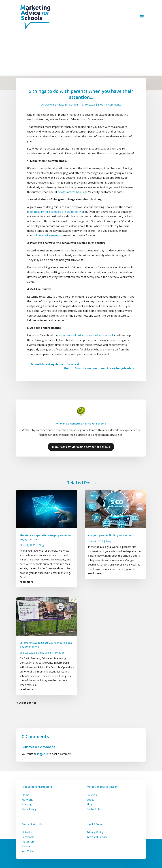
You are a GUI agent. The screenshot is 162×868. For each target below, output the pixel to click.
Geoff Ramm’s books (71, 192)
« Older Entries (26, 703)
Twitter (26, 846)
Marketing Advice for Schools (61, 105)
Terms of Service (97, 837)
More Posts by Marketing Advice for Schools (81, 447)
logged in (43, 754)
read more (26, 582)
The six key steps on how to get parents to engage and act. (45, 537)
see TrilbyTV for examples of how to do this (56, 212)
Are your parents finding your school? (111, 535)
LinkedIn (27, 832)
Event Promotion (55, 653)
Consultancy (29, 809)
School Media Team (46, 235)
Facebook (28, 837)
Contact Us (93, 809)
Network (27, 800)
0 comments (114, 105)
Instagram (28, 842)
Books (90, 800)
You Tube (28, 851)
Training (27, 804)
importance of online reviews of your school (86, 335)
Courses (92, 795)
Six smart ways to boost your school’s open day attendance (46, 645)
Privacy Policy (95, 832)
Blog (101, 105)
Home (26, 795)
